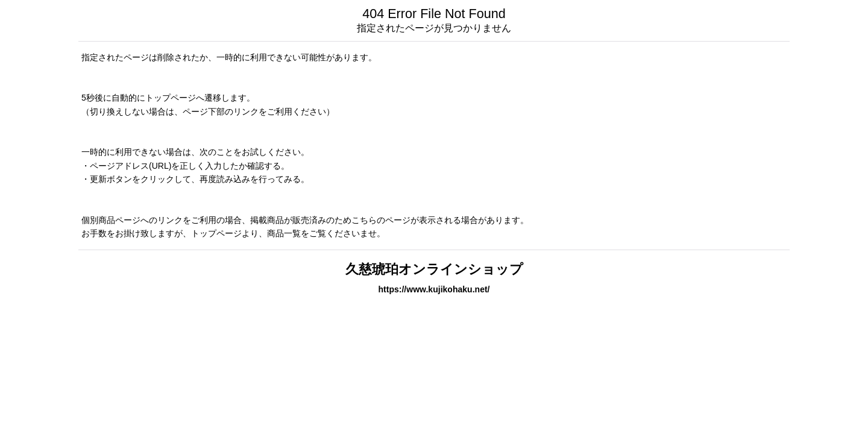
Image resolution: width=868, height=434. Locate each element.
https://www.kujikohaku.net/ (434, 289)
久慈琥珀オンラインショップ (434, 269)
